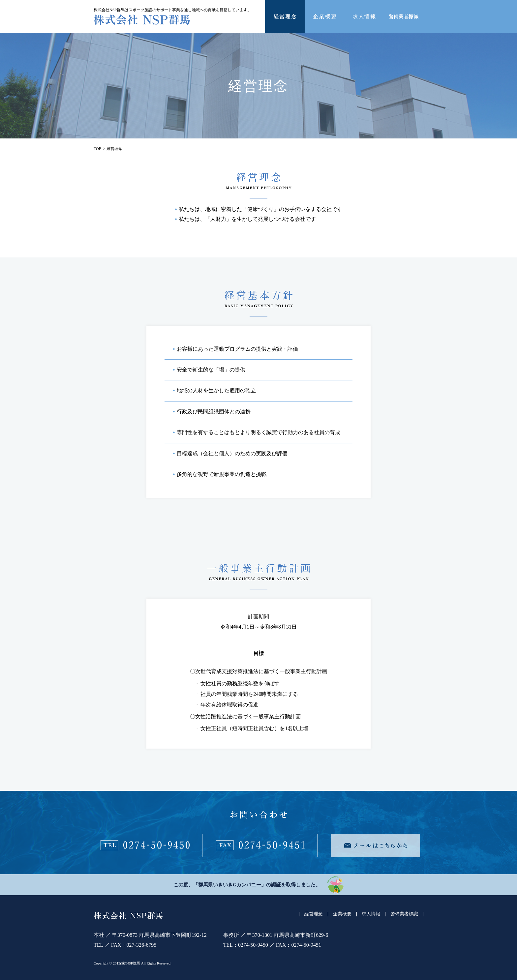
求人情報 (371, 914)
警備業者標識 (404, 914)
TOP (97, 149)
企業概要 (342, 914)
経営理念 (314, 914)
